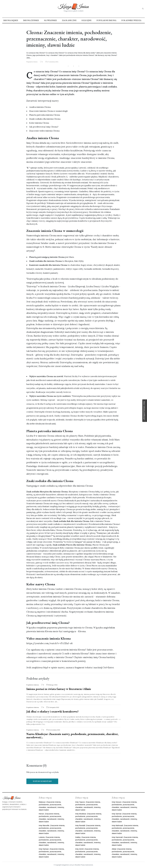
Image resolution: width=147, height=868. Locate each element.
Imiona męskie (11, 20)
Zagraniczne (69, 20)
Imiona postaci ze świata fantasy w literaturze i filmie (59, 689)
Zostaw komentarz (42, 781)
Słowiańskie (50, 20)
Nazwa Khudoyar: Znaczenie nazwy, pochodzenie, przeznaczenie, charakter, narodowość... (72, 736)
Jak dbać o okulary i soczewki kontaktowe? (52, 711)
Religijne (87, 20)
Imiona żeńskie (31, 20)
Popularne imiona (106, 20)
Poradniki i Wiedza (131, 20)
